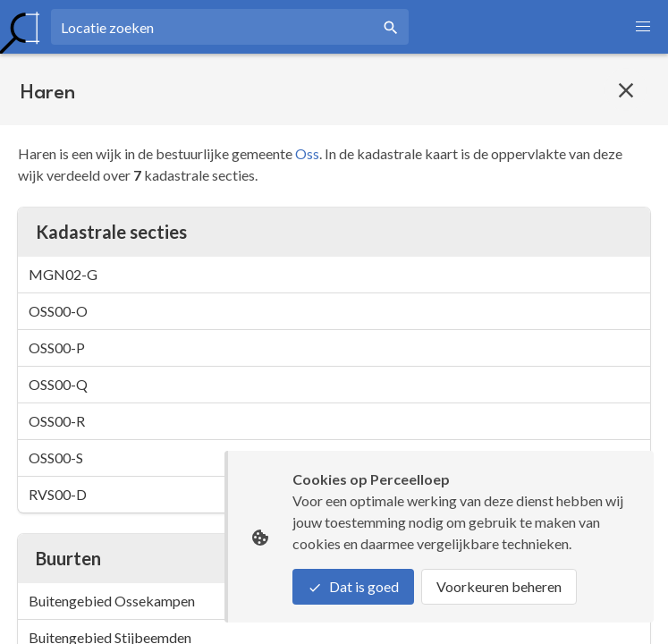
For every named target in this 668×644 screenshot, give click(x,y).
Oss (307, 153)
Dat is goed (353, 586)
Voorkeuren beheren (499, 586)
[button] (643, 27)
